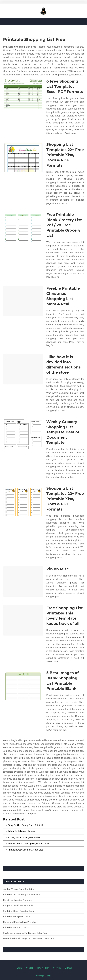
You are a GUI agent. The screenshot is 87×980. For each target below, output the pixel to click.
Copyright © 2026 (44, 976)
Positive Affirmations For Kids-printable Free (25, 933)
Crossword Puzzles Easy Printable (20, 922)
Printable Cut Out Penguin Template (21, 894)
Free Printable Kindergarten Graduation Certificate (29, 938)
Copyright (57, 968)
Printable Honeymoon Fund (17, 916)
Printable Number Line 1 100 (17, 927)
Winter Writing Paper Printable (19, 889)
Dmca (19, 968)
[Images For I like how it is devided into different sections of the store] (23, 369)
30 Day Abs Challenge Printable (24, 837)
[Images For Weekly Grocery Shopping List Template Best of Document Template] (23, 434)
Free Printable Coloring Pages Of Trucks (29, 843)
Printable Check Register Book (18, 911)
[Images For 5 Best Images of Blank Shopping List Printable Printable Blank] (23, 685)
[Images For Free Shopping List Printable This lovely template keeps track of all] (23, 620)
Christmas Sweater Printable (17, 900)
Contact (29, 968)
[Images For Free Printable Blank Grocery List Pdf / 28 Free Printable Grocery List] (23, 227)
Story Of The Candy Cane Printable (26, 825)
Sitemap (68, 968)
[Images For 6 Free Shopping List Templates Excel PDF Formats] (23, 94)
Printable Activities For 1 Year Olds (25, 850)
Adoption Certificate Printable (18, 905)
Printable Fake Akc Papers (21, 831)
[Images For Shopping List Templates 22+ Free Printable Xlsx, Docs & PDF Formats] (23, 157)
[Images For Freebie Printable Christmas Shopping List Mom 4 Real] (23, 301)
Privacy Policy (43, 968)
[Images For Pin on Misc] (23, 582)
